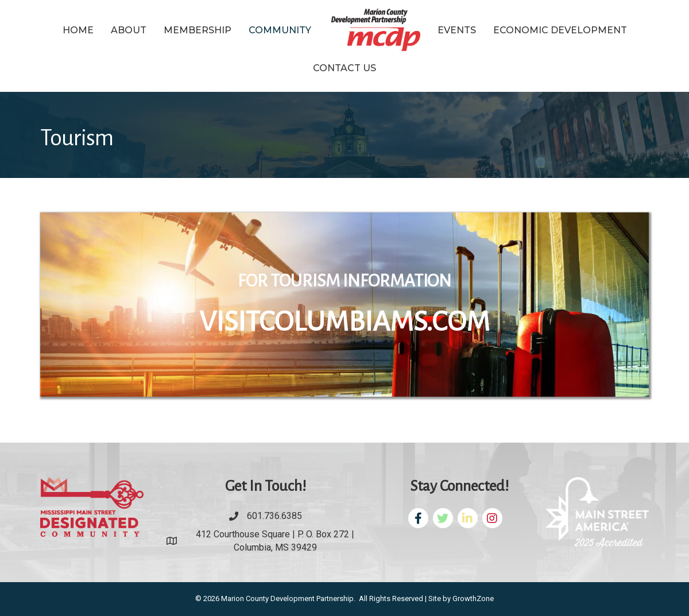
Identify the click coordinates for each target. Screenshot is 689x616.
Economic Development (560, 30)
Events (457, 30)
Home (78, 30)
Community (280, 30)
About (129, 30)
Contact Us (344, 68)
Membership (198, 30)
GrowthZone (473, 598)
